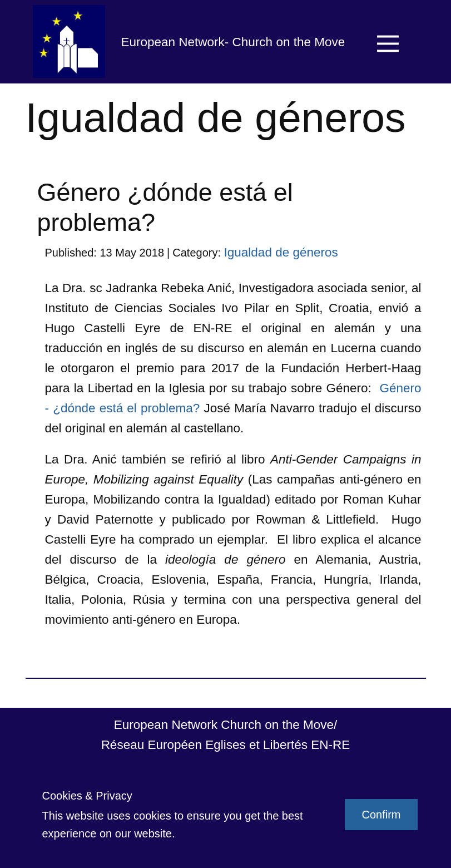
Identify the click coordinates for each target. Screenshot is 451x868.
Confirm (381, 815)
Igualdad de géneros (281, 252)
